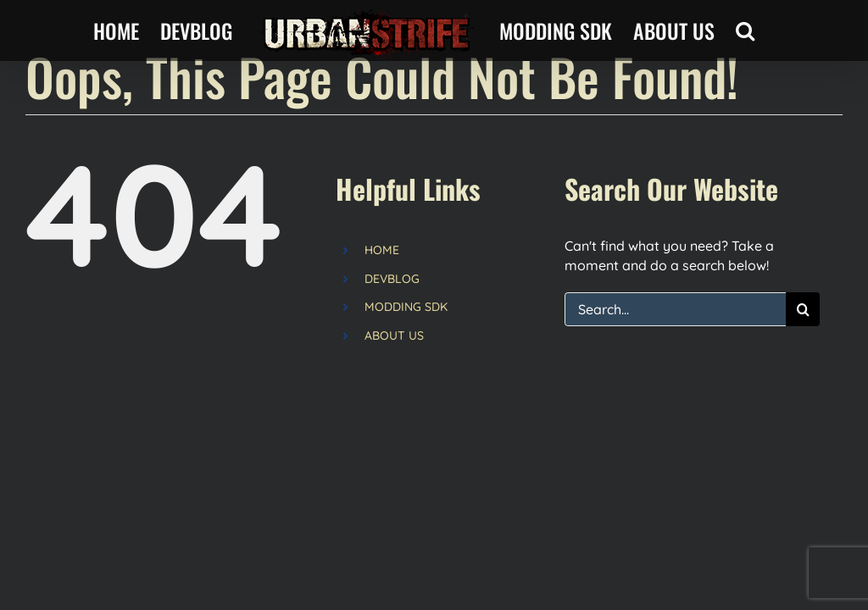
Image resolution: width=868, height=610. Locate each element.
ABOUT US (394, 335)
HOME (382, 250)
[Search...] (675, 309)
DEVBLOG (392, 279)
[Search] (803, 309)
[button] (745, 31)
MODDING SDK (406, 307)
